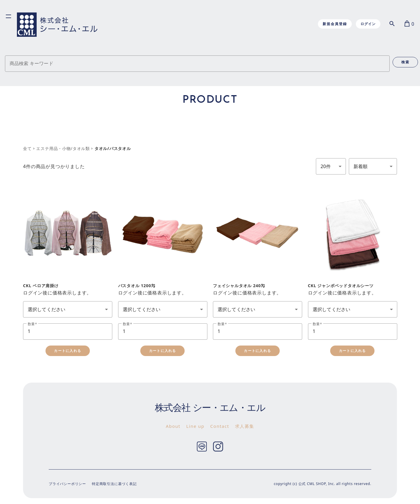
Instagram (218, 447)
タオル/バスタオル (113, 148)
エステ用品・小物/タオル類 (63, 148)
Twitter (202, 447)
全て (27, 148)
